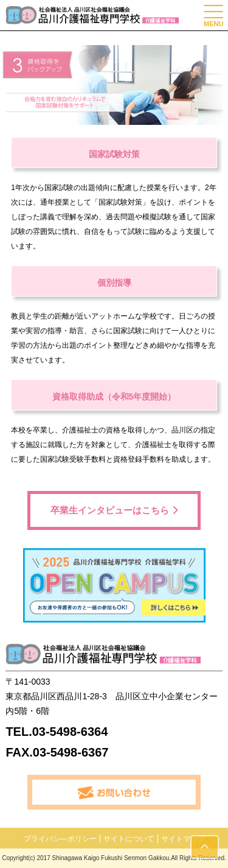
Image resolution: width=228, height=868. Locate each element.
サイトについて (129, 839)
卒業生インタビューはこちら (114, 510)
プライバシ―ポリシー (60, 839)
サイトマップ (183, 839)
